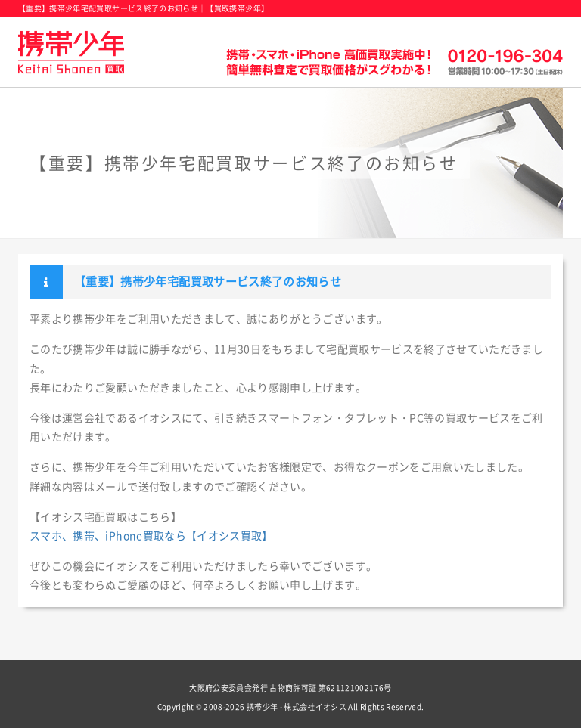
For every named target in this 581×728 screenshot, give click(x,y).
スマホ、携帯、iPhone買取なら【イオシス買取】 (151, 536)
